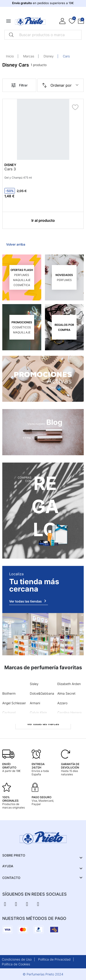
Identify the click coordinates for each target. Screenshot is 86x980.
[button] (81, 21)
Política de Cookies (16, 964)
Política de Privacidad (54, 959)
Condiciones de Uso (17, 959)
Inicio (10, 56)
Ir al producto (43, 220)
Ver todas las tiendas (29, 601)
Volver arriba (16, 244)
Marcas (29, 56)
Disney (49, 56)
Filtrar (19, 85)
